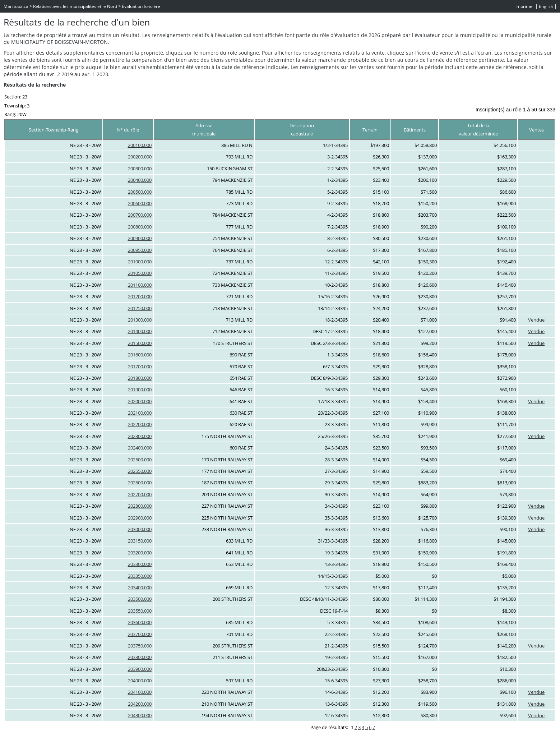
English (546, 6)
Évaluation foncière (141, 6)
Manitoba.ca (16, 6)
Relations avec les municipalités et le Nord (75, 6)
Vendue (536, 320)
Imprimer (525, 6)
